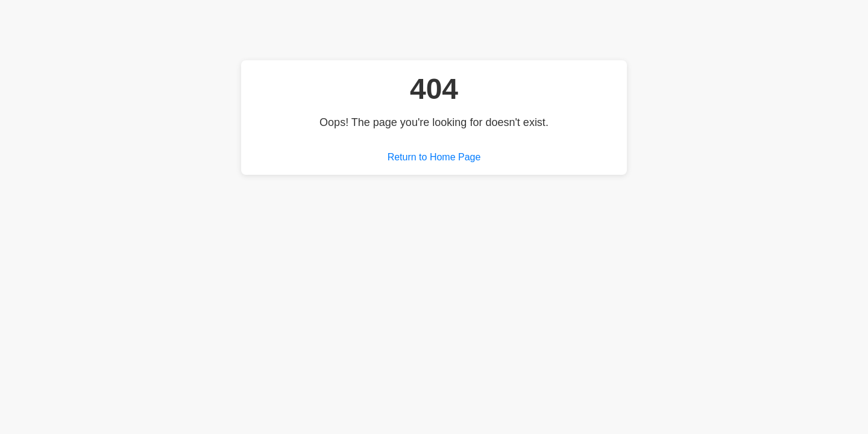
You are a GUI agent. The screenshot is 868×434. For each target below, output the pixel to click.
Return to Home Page (434, 157)
